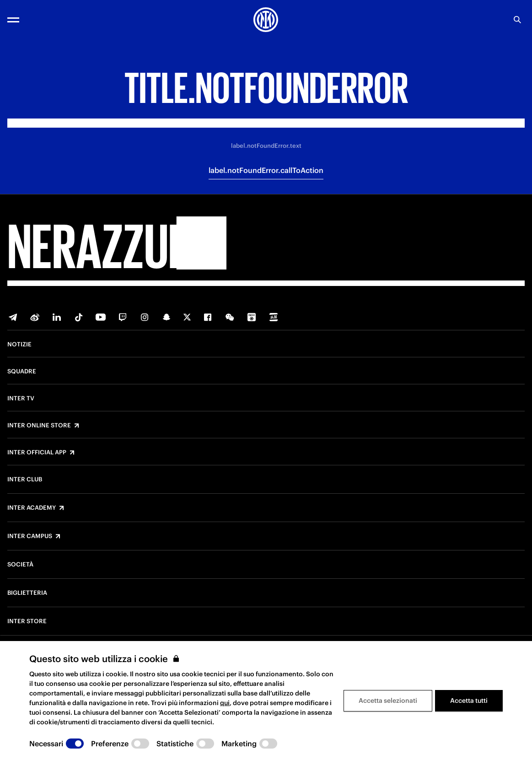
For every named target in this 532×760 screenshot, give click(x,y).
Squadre (22, 372)
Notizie (19, 345)
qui (225, 703)
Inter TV (21, 399)
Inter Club (25, 480)
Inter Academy (32, 508)
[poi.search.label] (517, 20)
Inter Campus (30, 536)
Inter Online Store (39, 426)
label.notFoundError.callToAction (266, 170)
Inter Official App (37, 453)
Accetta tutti (469, 701)
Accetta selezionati (388, 701)
